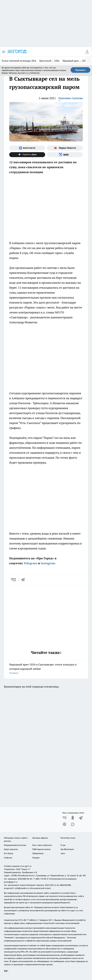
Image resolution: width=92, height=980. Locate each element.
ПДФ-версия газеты (41, 849)
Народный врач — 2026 (75, 61)
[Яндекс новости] (65, 148)
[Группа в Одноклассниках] (73, 818)
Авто (63, 853)
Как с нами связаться (42, 845)
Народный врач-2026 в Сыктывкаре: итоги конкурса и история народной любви (46, 669)
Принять (80, 70)
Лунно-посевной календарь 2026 (19, 61)
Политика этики (68, 838)
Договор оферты (40, 838)
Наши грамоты (11, 849)
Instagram (48, 563)
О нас (63, 845)
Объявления (38, 853)
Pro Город (8, 853)
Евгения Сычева (71, 98)
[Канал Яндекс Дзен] (27, 155)
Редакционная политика (15, 845)
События (8, 858)
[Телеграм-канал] (81, 818)
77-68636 (31, 920)
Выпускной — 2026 (49, 61)
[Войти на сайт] (87, 52)
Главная (36, 858)
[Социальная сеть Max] (65, 155)
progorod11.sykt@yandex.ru (17, 888)
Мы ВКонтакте (67, 849)
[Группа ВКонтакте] (27, 148)
